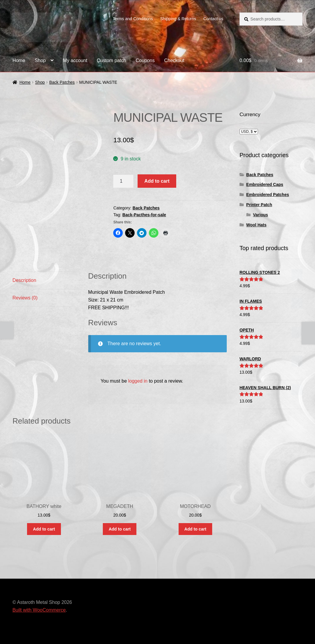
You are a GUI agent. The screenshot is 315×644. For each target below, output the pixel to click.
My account (75, 60)
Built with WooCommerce (39, 610)
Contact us (213, 19)
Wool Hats (256, 225)
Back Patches (62, 82)
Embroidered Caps (265, 184)
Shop (40, 60)
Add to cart (157, 181)
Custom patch (112, 60)
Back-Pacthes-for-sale (144, 215)
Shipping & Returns (178, 19)
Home (19, 60)
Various (260, 215)
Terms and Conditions (133, 19)
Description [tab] (24, 280)
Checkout (174, 60)
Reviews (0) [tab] (25, 298)
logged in (138, 381)
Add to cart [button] (44, 529)
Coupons (145, 60)
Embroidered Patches (268, 195)
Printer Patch (259, 205)
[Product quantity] (123, 181)
